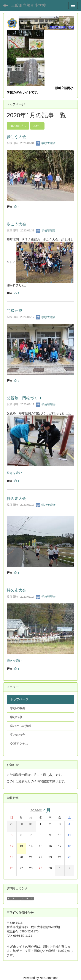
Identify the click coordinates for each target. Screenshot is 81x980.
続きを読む (14, 473)
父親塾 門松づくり (24, 398)
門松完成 (14, 311)
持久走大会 (16, 499)
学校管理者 (46, 143)
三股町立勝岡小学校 (29, 5)
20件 (37, 126)
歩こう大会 (16, 137)
